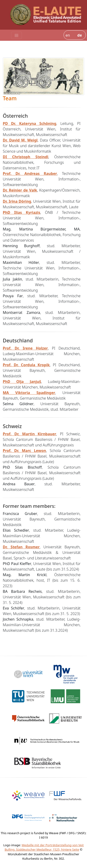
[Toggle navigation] (16, 35)
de (80, 35)
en (68, 35)
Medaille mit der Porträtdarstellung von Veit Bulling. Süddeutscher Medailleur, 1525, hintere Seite (44, 847)
